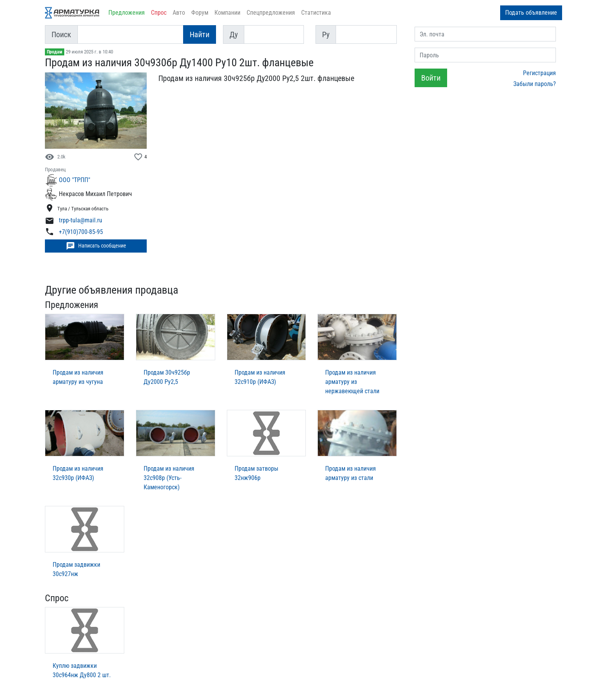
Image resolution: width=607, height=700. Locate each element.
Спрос (159, 13)
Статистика (316, 13)
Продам (55, 52)
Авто (179, 13)
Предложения (127, 13)
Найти (200, 34)
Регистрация (539, 73)
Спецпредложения (271, 13)
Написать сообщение (96, 246)
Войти (431, 78)
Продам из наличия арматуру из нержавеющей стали (352, 382)
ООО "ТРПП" (75, 180)
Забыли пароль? (535, 84)
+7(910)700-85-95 (81, 232)
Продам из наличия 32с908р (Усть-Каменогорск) (169, 478)
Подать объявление (531, 13)
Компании (227, 13)
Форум (200, 13)
